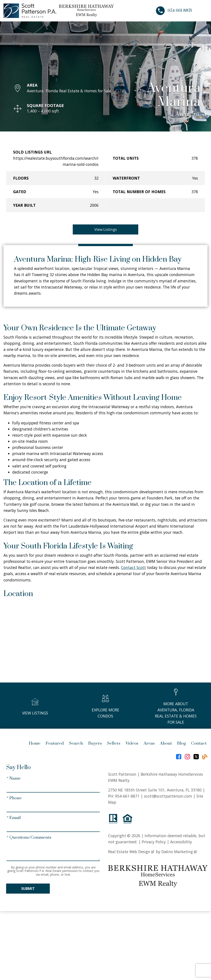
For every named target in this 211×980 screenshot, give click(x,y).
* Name (14, 779)
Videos (132, 744)
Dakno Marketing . (179, 852)
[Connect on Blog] (205, 757)
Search (76, 744)
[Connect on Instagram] (187, 757)
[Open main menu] (202, 11)
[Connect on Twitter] (196, 757)
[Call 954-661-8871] (174, 11)
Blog (182, 744)
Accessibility (181, 842)
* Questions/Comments (29, 838)
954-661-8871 (127, 796)
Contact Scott (133, 568)
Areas (149, 744)
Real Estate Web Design (131, 852)
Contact (199, 744)
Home (35, 744)
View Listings (106, 229)
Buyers (95, 744)
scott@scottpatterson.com (168, 796)
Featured (55, 744)
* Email (14, 818)
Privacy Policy (154, 842)
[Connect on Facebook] (179, 757)
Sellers (114, 744)
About (166, 744)
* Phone (14, 798)
